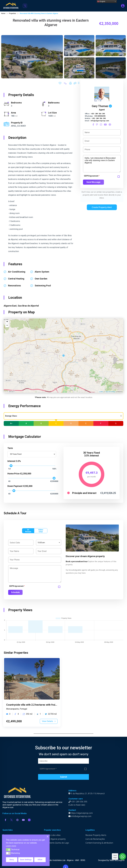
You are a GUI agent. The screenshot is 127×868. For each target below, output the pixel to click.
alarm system (42, 272)
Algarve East (10, 306)
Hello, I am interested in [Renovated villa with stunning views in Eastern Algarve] (102, 164)
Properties (13, 13)
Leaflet (101, 392)
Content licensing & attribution (99, 843)
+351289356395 (100, 116)
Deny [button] (12, 860)
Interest (11, 461)
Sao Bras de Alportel (28, 306)
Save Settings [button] (26, 860)
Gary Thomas (100, 106)
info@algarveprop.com (100, 121)
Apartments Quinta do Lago (57, 843)
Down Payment (15, 486)
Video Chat (41, 531)
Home (3, 13)
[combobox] (32, 454)
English (101, 1)
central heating (16, 279)
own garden (41, 279)
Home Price (13, 474)
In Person (28, 531)
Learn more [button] (11, 846)
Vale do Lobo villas (52, 835)
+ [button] (7, 322)
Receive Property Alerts (96, 835)
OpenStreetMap (110, 392)
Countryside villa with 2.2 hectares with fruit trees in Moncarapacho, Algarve (50, 705)
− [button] (7, 326)
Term (10, 448)
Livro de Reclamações (95, 839)
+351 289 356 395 (98, 114)
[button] (25, 6)
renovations (14, 286)
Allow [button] (40, 860)
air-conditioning (17, 272)
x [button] (48, 836)
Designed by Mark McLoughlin (111, 860)
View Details (49, 721)
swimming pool (43, 286)
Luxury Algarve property (55, 839)
